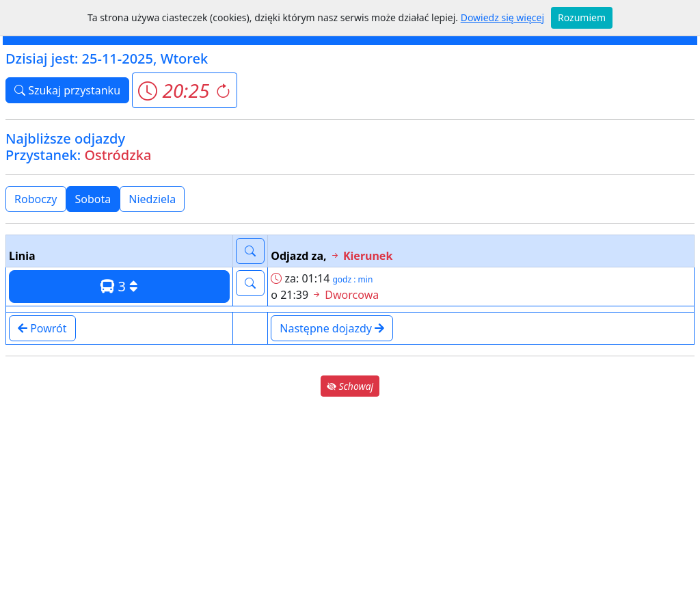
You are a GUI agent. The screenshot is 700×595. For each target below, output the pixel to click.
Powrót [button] (42, 328)
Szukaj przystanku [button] (67, 90)
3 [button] (119, 286)
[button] (184, 90)
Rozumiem (582, 17)
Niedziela (152, 199)
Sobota (93, 199)
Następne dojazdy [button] (332, 328)
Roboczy (36, 199)
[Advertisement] (350, 495)
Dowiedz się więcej (502, 17)
